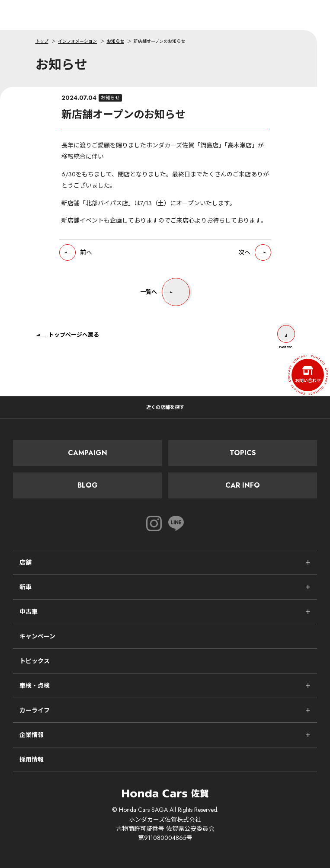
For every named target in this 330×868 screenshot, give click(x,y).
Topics (243, 453)
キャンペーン (37, 636)
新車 (26, 587)
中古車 (29, 612)
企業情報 (32, 735)
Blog (88, 485)
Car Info (243, 485)
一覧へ (165, 292)
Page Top (286, 337)
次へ (244, 252)
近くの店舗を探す (165, 407)
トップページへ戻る (67, 335)
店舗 (26, 562)
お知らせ (115, 41)
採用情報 (32, 759)
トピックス (35, 661)
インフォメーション (77, 41)
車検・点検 (35, 686)
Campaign (88, 453)
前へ (86, 252)
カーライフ (35, 710)
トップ (42, 41)
